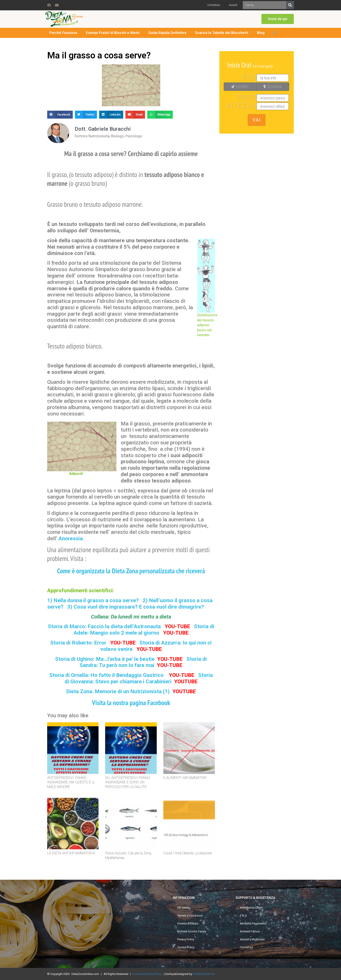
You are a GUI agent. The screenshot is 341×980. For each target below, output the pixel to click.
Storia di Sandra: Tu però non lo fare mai (143, 662)
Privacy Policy (186, 939)
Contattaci (214, 5)
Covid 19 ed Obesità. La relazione (188, 853)
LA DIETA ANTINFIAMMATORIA (71, 853)
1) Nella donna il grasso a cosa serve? (93, 600)
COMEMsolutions (204, 974)
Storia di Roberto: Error (78, 643)
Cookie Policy (186, 947)
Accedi (233, 5)
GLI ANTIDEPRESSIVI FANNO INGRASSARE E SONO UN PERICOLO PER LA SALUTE (128, 782)
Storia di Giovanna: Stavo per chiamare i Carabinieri (139, 678)
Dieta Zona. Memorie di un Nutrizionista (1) (118, 691)
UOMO (238, 87)
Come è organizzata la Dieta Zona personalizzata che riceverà (131, 571)
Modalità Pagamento (253, 923)
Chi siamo (184, 908)
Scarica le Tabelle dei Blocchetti (222, 33)
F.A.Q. (244, 916)
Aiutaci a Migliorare (252, 939)
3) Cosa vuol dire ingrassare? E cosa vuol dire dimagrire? (136, 607)
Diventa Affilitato (188, 923)
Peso (246, 97)
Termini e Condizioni (190, 916)
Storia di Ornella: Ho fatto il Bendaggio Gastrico (107, 675)
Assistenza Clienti (251, 908)
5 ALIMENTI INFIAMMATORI (185, 778)
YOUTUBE (186, 682)
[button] (278, 19)
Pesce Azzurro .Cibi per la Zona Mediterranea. (128, 855)
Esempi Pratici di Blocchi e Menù (113, 33)
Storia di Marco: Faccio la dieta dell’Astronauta (104, 626)
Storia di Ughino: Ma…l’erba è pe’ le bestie (105, 659)
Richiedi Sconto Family (192, 931)
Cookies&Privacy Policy (147, 974)
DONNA (271, 87)
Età (249, 77)
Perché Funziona (63, 33)
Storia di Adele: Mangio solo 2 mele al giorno (144, 630)
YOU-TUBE (177, 626)
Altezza (241, 106)
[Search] (290, 5)
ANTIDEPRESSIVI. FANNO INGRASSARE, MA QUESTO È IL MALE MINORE (71, 782)
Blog (261, 33)
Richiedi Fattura (250, 931)
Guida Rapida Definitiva (167, 33)
